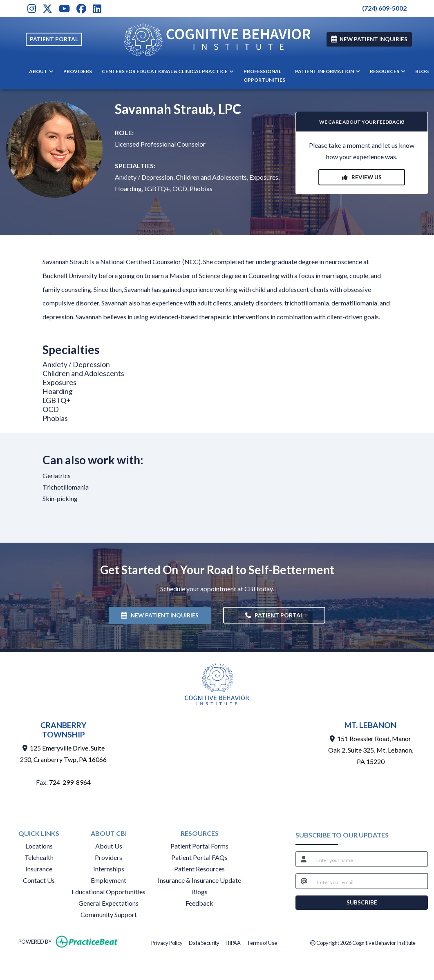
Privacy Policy (167, 942)
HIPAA (233, 942)
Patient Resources (199, 869)
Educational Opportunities (108, 892)
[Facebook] (81, 8)
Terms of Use (262, 942)
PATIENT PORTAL (54, 39)
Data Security (204, 942)
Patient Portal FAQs (199, 857)
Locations (39, 846)
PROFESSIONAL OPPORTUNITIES (264, 76)
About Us (109, 846)
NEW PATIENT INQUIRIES (160, 615)
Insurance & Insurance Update (199, 880)
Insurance (39, 869)
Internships (109, 869)
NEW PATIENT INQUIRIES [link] (369, 39)
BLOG (422, 71)
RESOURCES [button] (388, 71)
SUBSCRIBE (362, 902)
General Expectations (108, 903)
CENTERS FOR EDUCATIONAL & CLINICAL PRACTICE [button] (168, 71)
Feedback (199, 903)
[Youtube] (64, 8)
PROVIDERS (78, 71)
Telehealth (39, 857)
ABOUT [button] (41, 71)
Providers (108, 857)
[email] (370, 881)
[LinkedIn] (97, 8)
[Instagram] (32, 8)
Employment (108, 880)
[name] (370, 859)
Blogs (199, 892)
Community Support (109, 914)
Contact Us (39, 880)
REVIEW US (362, 177)
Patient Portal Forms (199, 846)
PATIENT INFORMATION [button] (328, 71)
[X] (47, 8)
